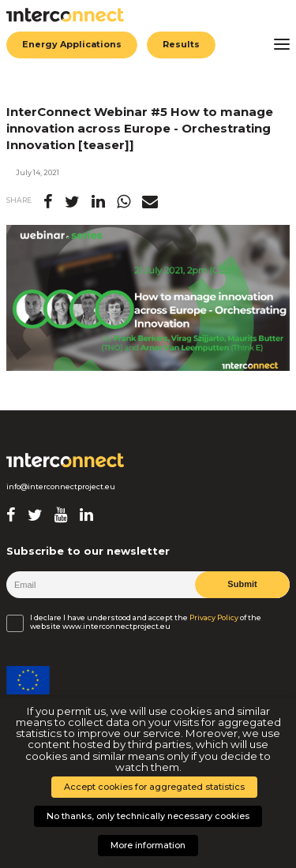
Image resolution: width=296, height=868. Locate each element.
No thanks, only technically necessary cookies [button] (148, 816)
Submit (242, 584)
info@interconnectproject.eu (61, 487)
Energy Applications (72, 44)
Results (181, 44)
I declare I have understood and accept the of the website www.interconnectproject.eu (146, 622)
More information (148, 845)
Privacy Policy (214, 618)
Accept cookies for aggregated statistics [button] (154, 787)
